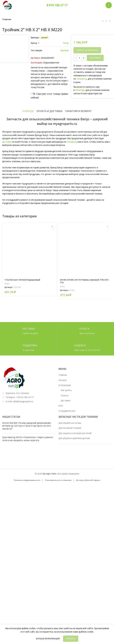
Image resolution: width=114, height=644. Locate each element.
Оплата (64, 544)
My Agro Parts (50, 622)
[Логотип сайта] (7, 5)
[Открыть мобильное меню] (109, 5)
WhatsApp (80, 90)
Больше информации (48, 639)
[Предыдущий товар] (103, 21)
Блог (61, 554)
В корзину (95, 58)
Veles (7, 441)
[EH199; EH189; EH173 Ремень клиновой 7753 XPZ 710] (85, 407)
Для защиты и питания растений (75, 581)
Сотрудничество (67, 559)
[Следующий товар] (110, 21)
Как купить (66, 539)
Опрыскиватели (51, 63)
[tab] (28, 268)
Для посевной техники (70, 576)
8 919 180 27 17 (57, 5)
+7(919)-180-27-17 (25, 546)
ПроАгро (65, 50)
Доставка (66, 549)
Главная (7, 19)
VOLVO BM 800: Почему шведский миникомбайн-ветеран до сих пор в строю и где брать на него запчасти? (27, 574)
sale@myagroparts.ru (23, 550)
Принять (71, 639)
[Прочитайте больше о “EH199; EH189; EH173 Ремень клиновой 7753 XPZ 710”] (108, 384)
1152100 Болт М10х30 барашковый (22, 437)
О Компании (65, 534)
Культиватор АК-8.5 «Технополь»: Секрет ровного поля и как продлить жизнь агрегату (28, 587)
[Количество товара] (79, 58)
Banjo (66, 43)
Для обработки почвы (70, 571)
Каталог (63, 528)
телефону (82, 79)
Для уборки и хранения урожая (74, 587)
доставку (7, 299)
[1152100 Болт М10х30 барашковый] (29, 407)
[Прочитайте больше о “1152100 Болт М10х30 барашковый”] (52, 384)
